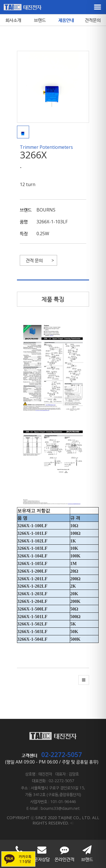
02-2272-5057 (62, 754)
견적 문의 (34, 260)
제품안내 (66, 20)
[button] (24, 132)
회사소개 (13, 20)
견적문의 (93, 20)
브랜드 (40, 20)
